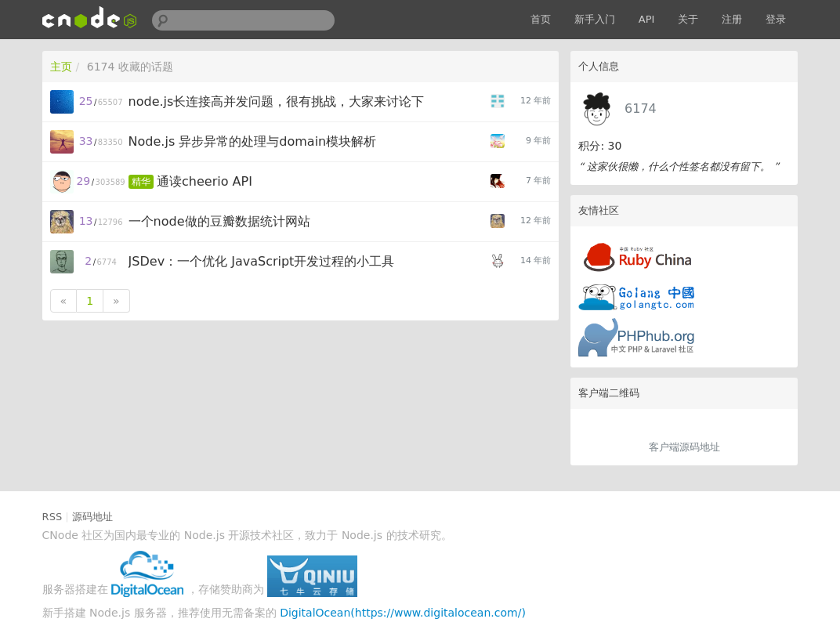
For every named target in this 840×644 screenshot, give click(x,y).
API (647, 19)
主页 (61, 67)
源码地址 (92, 517)
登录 (776, 19)
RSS (52, 517)
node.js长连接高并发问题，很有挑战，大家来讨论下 (277, 101)
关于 (688, 19)
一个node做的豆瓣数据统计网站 (219, 221)
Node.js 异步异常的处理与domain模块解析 (253, 141)
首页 (541, 19)
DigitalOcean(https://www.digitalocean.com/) (403, 613)
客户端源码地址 (684, 447)
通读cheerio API (205, 181)
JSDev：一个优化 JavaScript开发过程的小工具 (262, 261)
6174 (641, 109)
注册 (732, 19)
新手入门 (595, 19)
